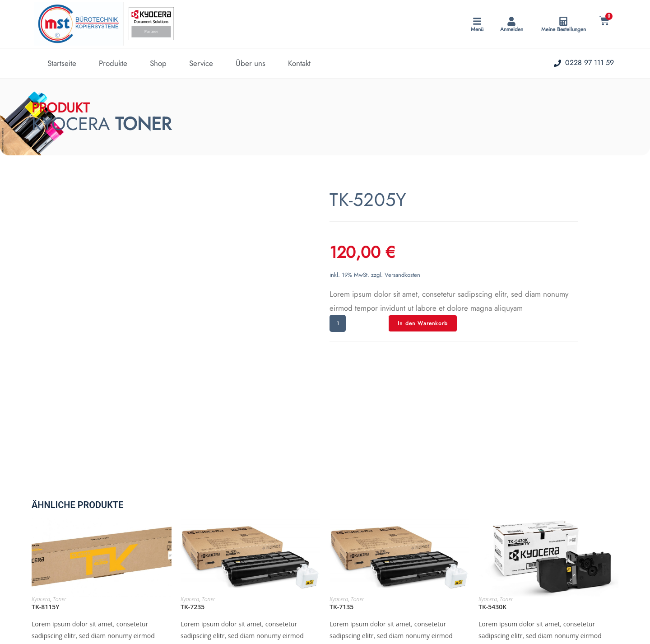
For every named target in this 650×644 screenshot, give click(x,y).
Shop (158, 63)
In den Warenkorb (423, 323)
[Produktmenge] (338, 323)
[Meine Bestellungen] (563, 21)
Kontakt (299, 63)
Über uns (251, 63)
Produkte (113, 63)
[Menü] (477, 21)
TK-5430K (492, 513)
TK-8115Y (46, 513)
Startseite (62, 63)
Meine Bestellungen (564, 29)
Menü (477, 29)
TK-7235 (193, 513)
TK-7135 (341, 513)
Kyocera (41, 506)
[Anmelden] (511, 21)
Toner (60, 506)
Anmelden (512, 29)
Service (201, 63)
